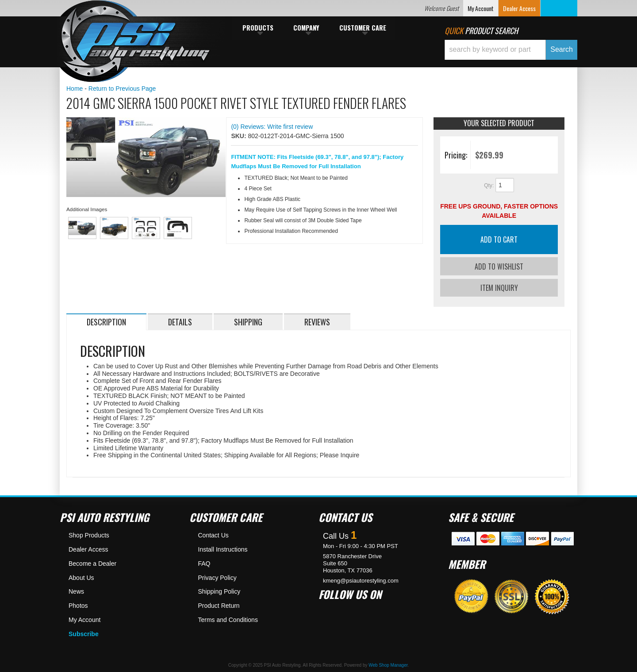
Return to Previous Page (122, 89)
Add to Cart (499, 239)
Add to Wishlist (499, 266)
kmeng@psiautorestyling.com (361, 580)
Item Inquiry (499, 287)
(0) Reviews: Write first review (272, 127)
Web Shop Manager (388, 664)
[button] (511, 50)
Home (75, 89)
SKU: (239, 136)
